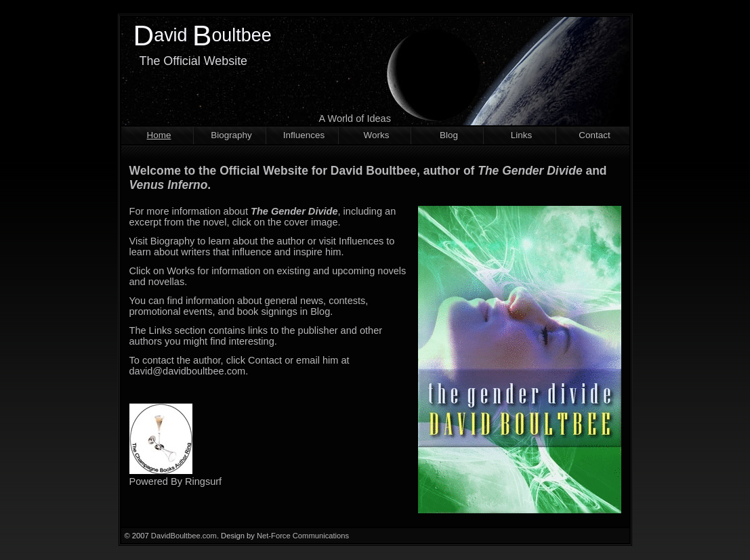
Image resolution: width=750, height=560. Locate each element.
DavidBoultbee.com (184, 536)
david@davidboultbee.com (188, 371)
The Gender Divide (530, 171)
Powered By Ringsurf (176, 481)
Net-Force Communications (303, 536)
